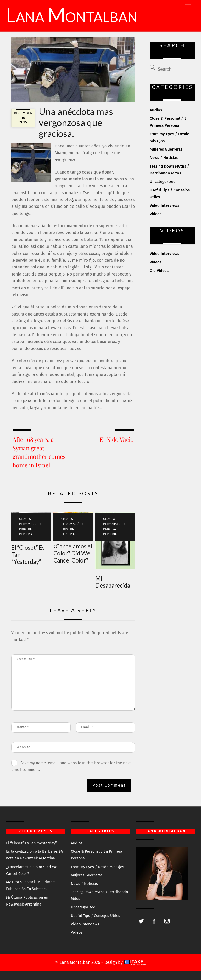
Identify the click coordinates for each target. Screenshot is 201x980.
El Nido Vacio (116, 440)
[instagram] (167, 921)
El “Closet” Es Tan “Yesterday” (31, 843)
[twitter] (141, 921)
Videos (156, 214)
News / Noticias (164, 158)
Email (87, 727)
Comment (26, 659)
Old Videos (159, 271)
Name (23, 727)
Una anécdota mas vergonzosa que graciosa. (76, 123)
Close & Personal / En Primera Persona (30, 527)
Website (24, 747)
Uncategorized (163, 182)
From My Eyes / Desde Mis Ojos (97, 867)
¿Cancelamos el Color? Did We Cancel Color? (73, 554)
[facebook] (154, 921)
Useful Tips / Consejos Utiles (96, 916)
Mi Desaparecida (113, 582)
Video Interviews (164, 206)
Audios (156, 111)
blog (69, 200)
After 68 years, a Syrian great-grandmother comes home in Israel (39, 452)
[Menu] (188, 7)
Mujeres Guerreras (166, 150)
